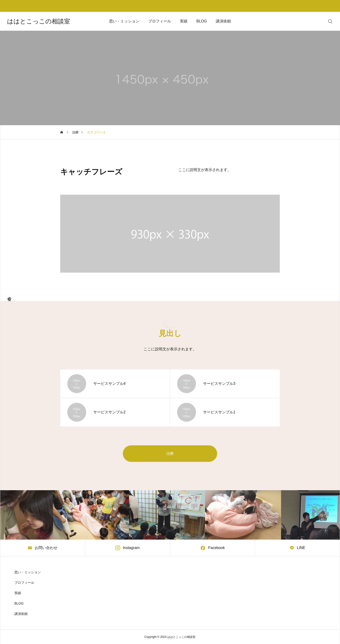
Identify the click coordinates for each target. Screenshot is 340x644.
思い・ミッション (124, 21)
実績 (184, 21)
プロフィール (160, 21)
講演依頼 (223, 21)
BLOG (202, 21)
